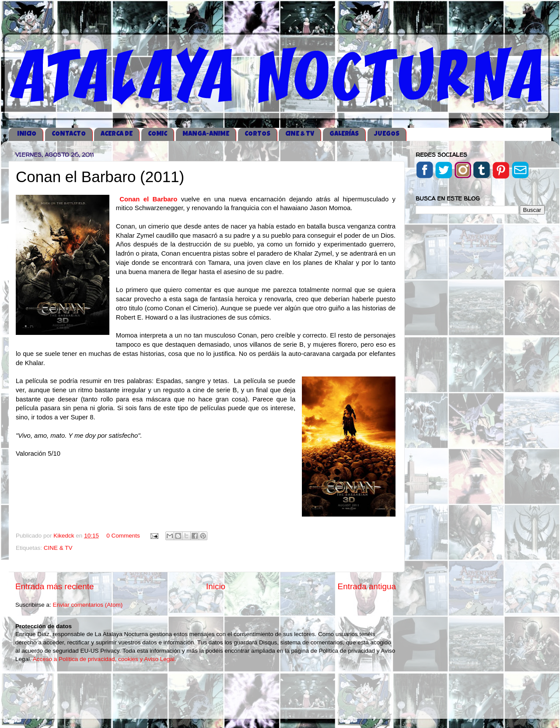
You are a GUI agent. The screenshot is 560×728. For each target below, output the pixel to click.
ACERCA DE (117, 134)
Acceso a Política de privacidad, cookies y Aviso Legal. (105, 659)
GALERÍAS (344, 134)
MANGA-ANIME (206, 134)
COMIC (157, 134)
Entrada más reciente (55, 586)
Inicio (216, 586)
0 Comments (123, 536)
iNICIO (27, 134)
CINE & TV (300, 134)
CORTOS (257, 134)
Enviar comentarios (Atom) (88, 605)
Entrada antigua (367, 586)
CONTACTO (69, 134)
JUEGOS (387, 134)
